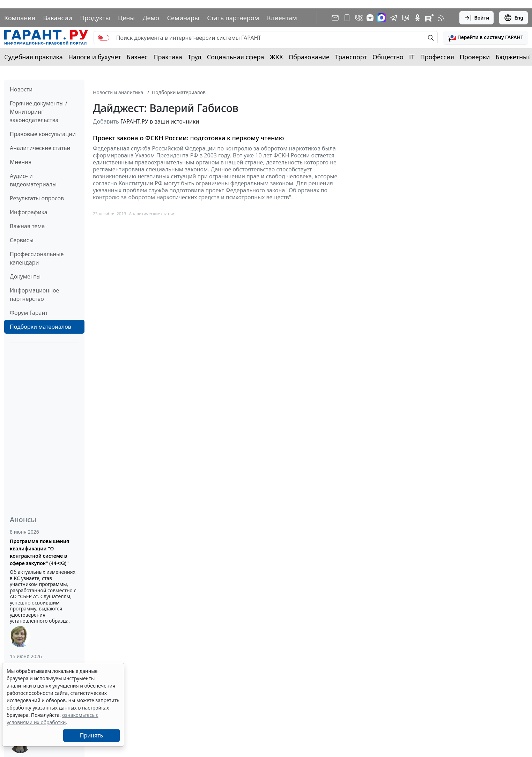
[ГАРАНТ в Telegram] (394, 18)
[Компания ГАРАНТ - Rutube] (429, 18)
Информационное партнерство (34, 295)
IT (412, 57)
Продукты (95, 18)
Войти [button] (477, 18)
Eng (513, 18)
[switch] (104, 38)
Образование (309, 57)
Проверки (475, 57)
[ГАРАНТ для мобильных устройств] (347, 18)
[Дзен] (370, 18)
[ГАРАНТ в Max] (382, 18)
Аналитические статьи (40, 148)
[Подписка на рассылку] (335, 18)
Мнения (21, 162)
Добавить (106, 121)
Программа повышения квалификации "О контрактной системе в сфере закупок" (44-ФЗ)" (39, 552)
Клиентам (282, 18)
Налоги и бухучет (95, 57)
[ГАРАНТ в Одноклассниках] (418, 18)
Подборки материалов (40, 327)
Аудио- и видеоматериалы (33, 180)
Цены (126, 18)
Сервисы (22, 240)
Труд (195, 57)
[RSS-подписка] (441, 18)
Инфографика (29, 212)
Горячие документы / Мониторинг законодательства (39, 112)
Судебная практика (34, 57)
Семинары (183, 18)
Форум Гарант (29, 313)
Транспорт (351, 57)
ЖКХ (276, 57)
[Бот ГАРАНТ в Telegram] (406, 18)
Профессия (437, 57)
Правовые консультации (43, 134)
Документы (25, 276)
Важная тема (27, 226)
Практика (168, 57)
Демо (151, 18)
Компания (20, 18)
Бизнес (137, 57)
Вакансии (57, 18)
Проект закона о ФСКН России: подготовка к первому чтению (188, 138)
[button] (486, 38)
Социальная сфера (236, 57)
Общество (388, 57)
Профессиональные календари (37, 258)
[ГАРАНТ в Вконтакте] (359, 18)
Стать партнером (233, 18)
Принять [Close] (92, 735)
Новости (21, 89)
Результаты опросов (37, 198)
